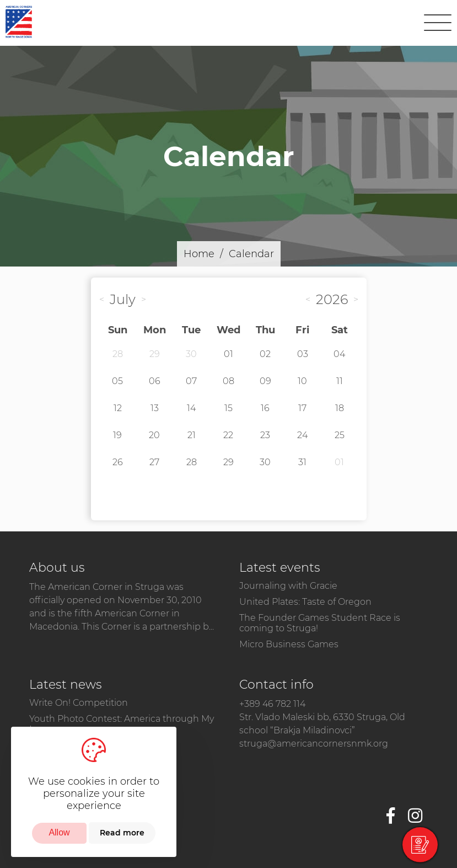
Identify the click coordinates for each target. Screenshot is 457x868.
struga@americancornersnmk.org (314, 744)
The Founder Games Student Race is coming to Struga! (320, 623)
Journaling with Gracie (288, 586)
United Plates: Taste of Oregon (305, 602)
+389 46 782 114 (272, 704)
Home (199, 254)
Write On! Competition (79, 703)
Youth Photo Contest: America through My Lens (122, 724)
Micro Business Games (289, 644)
